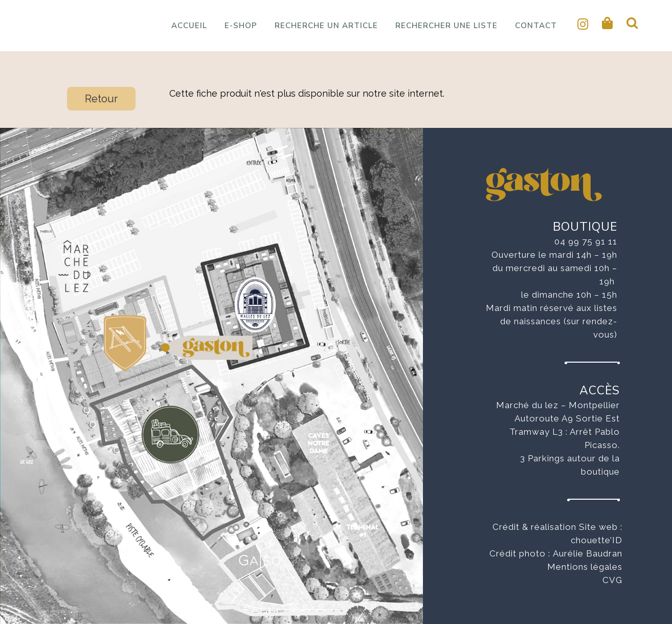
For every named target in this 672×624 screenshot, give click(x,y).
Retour (101, 99)
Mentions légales (585, 567)
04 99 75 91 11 (586, 241)
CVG (612, 580)
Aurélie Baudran (588, 553)
